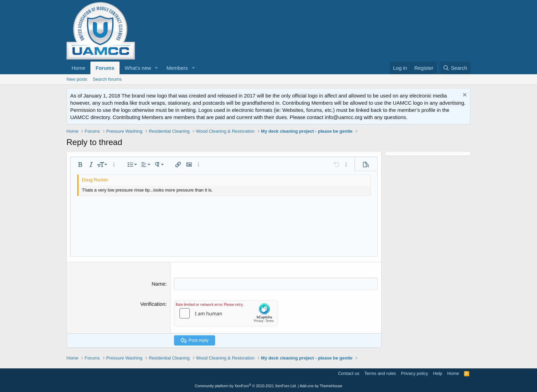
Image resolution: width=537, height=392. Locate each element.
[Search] (455, 68)
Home (78, 68)
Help (438, 373)
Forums (105, 68)
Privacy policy (415, 373)
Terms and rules (380, 373)
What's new (138, 68)
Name (159, 284)
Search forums (107, 79)
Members (177, 68)
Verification (153, 304)
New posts (77, 79)
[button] (157, 68)
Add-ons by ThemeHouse (321, 386)
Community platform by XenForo (246, 386)
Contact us (349, 373)
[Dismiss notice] (464, 96)
